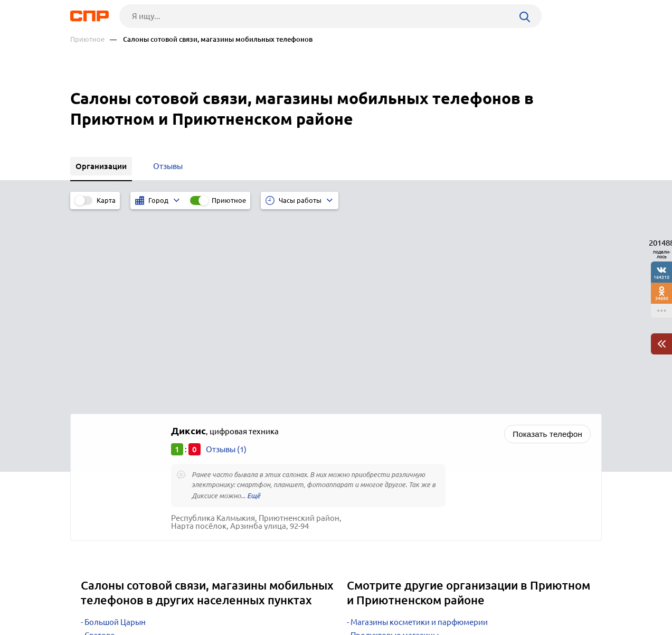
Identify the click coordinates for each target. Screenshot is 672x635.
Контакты (307, 596)
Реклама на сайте (230, 596)
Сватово (100, 440)
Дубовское (105, 479)
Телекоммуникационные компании (417, 453)
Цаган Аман (106, 453)
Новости (155, 596)
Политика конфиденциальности (212, 627)
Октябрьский (109, 466)
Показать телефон (547, 239)
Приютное (87, 39)
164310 (661, 277)
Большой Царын (115, 427)
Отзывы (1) (226, 254)
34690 (662, 298)
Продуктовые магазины (395, 440)
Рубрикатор (90, 596)
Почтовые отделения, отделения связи (422, 479)
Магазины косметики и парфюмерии (419, 427)
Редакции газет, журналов (399, 466)
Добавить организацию (554, 595)
